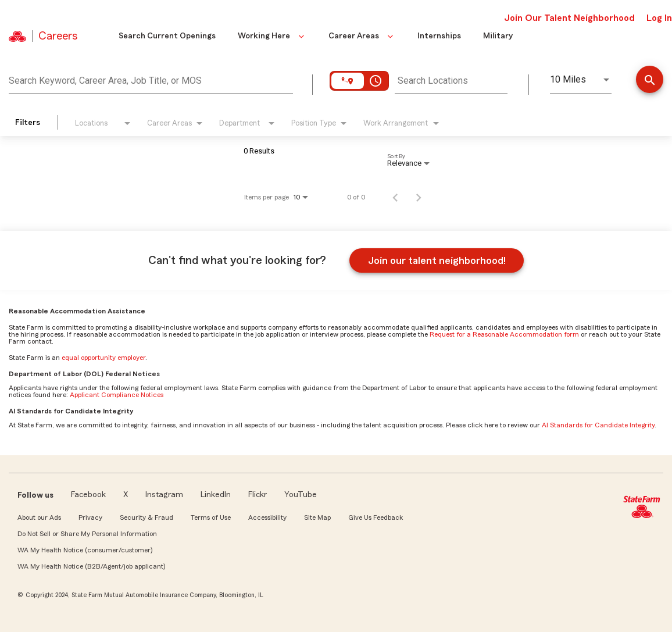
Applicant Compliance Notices (117, 395)
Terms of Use (211, 517)
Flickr (258, 495)
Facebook (88, 495)
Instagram (164, 495)
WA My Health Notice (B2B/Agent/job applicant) (91, 566)
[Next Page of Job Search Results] (419, 197)
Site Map (317, 517)
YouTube (301, 495)
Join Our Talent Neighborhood (569, 18)
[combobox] (151, 79)
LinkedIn (216, 495)
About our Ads (39, 517)
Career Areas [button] (362, 36)
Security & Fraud (146, 517)
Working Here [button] (272, 36)
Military (498, 36)
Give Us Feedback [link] (376, 517)
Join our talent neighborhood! (437, 260)
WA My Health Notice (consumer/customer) (85, 550)
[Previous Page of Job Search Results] (395, 197)
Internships (439, 36)
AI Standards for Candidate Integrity (598, 425)
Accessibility (267, 517)
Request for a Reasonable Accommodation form (504, 334)
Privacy (90, 517)
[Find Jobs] (650, 81)
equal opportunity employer (103, 358)
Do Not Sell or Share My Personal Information (87, 534)
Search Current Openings (167, 36)
